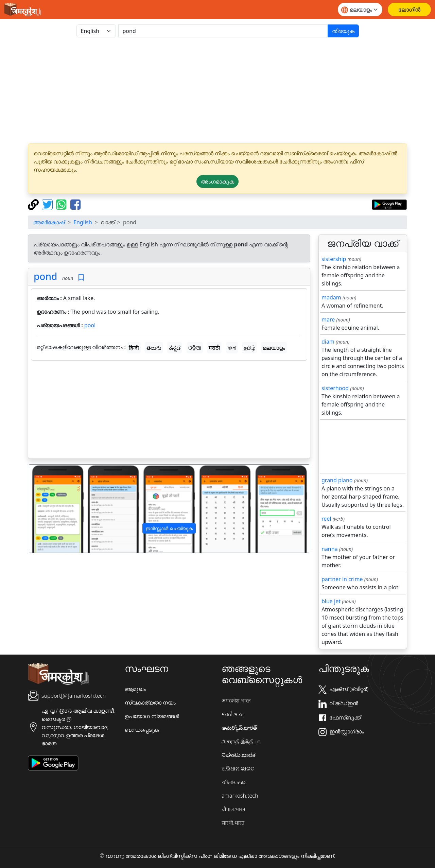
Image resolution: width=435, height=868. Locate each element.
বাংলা (232, 348)
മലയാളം (274, 348)
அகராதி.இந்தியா (241, 741)
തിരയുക (343, 31)
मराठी (214, 348)
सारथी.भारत (233, 823)
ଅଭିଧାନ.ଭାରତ (238, 768)
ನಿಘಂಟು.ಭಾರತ (239, 755)
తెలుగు (154, 348)
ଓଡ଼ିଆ (195, 348)
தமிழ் (249, 348)
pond (45, 276)
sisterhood (335, 388)
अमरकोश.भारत (236, 700)
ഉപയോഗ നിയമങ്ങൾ (152, 716)
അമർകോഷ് (49, 222)
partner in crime (342, 579)
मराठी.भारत (233, 714)
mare (328, 319)
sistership (334, 259)
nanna (330, 549)
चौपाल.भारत (233, 809)
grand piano (337, 480)
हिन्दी (134, 348)
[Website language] (360, 10)
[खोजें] (223, 31)
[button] (49, 509)
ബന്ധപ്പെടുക (142, 730)
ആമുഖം (135, 689)
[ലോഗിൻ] (409, 10)
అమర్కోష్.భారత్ (239, 728)
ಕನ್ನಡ (175, 348)
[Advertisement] (217, 90)
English (83, 222)
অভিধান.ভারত (234, 782)
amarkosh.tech (240, 796)
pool (90, 325)
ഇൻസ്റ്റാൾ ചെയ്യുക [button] (169, 528)
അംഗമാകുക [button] (217, 181)
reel (326, 519)
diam (328, 342)
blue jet (331, 601)
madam (331, 297)
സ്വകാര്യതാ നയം (150, 702)
